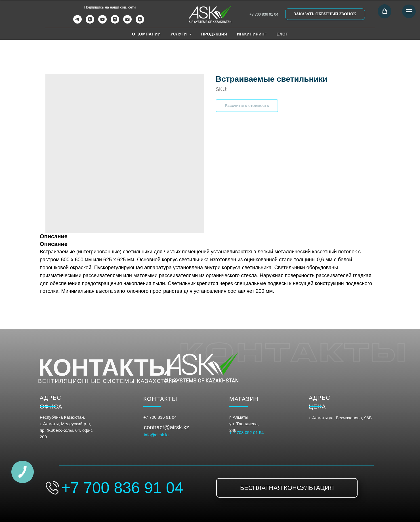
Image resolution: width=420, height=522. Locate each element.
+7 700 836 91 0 (159, 417)
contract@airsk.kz (166, 427)
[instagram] (115, 22)
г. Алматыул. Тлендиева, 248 (244, 424)
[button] (325, 14)
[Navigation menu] (409, 11)
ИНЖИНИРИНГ (252, 34)
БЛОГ (282, 34)
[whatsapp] (90, 22)
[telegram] (77, 22)
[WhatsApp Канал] (140, 22)
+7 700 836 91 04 (264, 14)
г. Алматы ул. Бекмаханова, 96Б (340, 418)
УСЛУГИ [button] (179, 34)
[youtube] (102, 22)
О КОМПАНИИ (146, 34)
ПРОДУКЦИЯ (214, 34)
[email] (127, 22)
